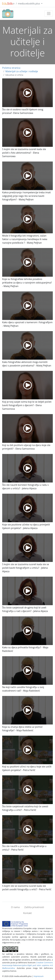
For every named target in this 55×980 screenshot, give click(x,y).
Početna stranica (11, 68)
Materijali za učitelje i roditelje (22, 71)
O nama (15, 907)
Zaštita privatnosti (34, 907)
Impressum (39, 976)
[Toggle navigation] (49, 14)
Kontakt (28, 913)
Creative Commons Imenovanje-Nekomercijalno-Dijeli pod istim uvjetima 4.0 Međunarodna (27, 965)
